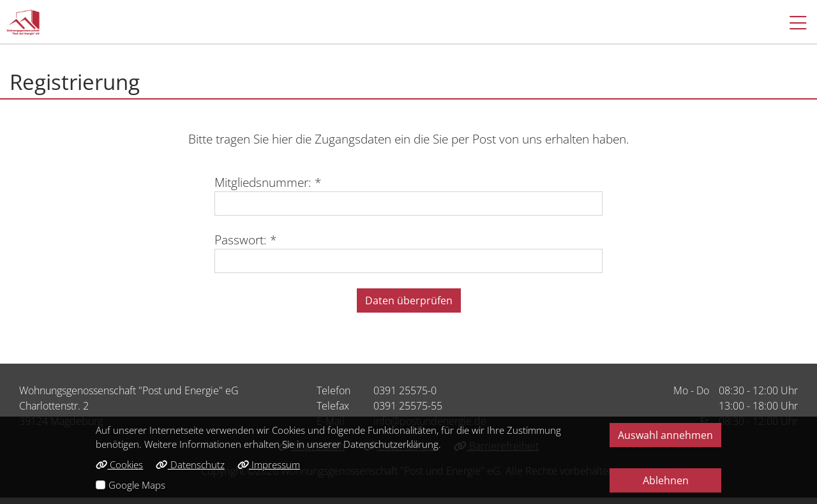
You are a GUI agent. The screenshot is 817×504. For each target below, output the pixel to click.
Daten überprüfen (409, 300)
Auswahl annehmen (665, 435)
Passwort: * (245, 240)
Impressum (269, 464)
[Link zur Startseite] (23, 22)
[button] (792, 22)
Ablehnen (666, 480)
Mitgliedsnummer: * (268, 182)
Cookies (119, 464)
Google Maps (137, 485)
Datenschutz (190, 464)
